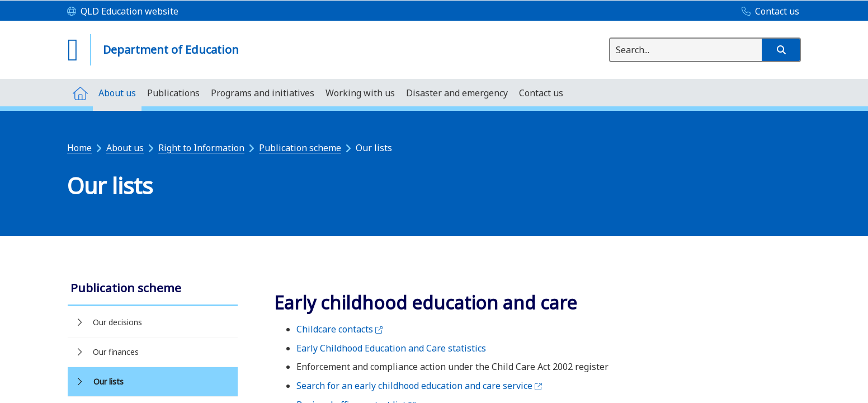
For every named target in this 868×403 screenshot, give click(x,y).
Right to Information (201, 148)
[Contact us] (768, 12)
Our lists (108, 381)
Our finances (116, 352)
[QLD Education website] (123, 12)
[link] (153, 289)
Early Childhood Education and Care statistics (391, 348)
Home (79, 148)
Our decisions (117, 322)
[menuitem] (80, 93)
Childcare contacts (339, 329)
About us (125, 148)
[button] (781, 50)
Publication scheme (300, 148)
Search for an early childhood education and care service (419, 386)
